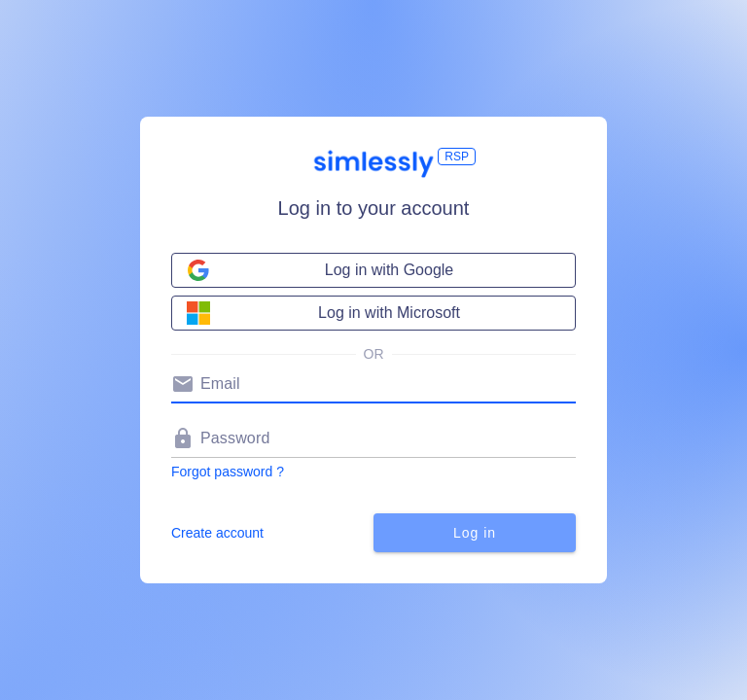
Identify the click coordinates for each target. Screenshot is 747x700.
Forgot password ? (228, 472)
